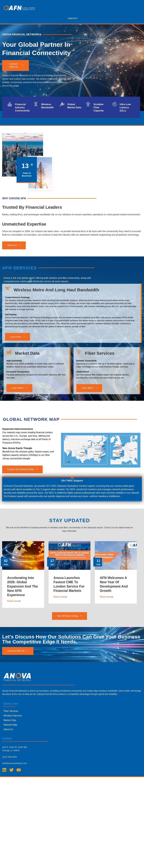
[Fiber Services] (79, 372)
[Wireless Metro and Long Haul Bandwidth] (8, 305)
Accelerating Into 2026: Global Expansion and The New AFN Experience (23, 604)
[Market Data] (9, 372)
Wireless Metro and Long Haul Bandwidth (56, 306)
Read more (14, 618)
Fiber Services (100, 374)
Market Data (27, 374)
